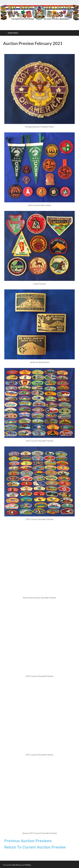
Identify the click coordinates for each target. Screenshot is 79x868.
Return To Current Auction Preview (35, 847)
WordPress (17, 865)
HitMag (28, 865)
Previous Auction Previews (28, 841)
